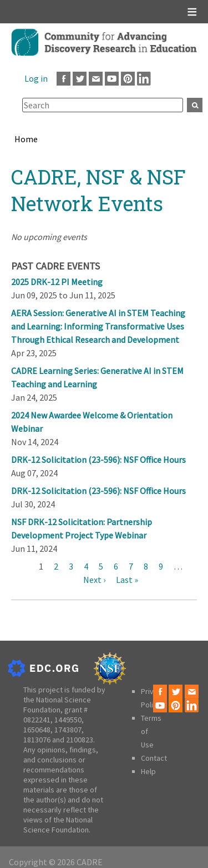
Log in (36, 78)
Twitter (80, 79)
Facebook (64, 79)
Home (26, 139)
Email (96, 79)
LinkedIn (144, 79)
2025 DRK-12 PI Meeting (57, 282)
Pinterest (128, 79)
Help (148, 771)
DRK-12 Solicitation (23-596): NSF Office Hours (98, 460)
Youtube (112, 79)
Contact (154, 758)
